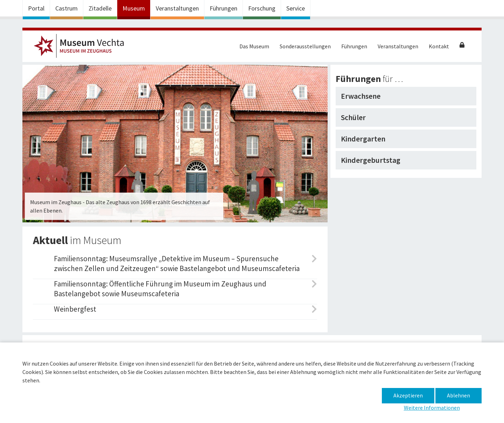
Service (296, 8)
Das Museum (254, 46)
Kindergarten (363, 139)
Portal (36, 8)
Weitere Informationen (432, 408)
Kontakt (439, 46)
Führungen (223, 8)
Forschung (262, 8)
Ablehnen (458, 395)
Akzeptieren (408, 395)
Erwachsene (361, 96)
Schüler (353, 117)
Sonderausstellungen (305, 46)
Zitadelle (100, 8)
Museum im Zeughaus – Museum (82, 48)
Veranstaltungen (177, 8)
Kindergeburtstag (371, 160)
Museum (134, 8)
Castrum (66, 8)
